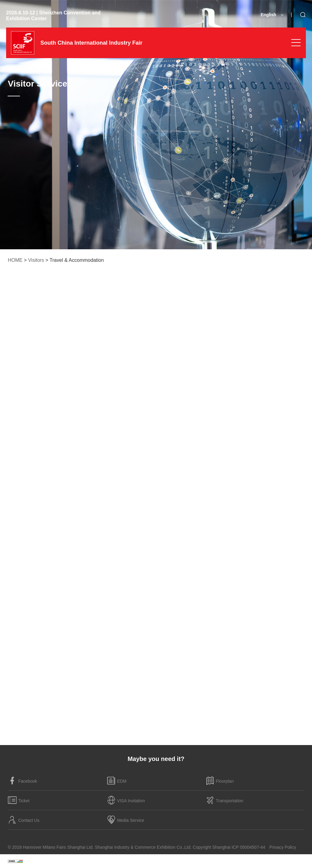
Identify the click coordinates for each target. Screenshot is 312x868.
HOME (15, 260)
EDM (117, 781)
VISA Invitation (126, 800)
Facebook (22, 781)
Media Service (125, 820)
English (268, 15)
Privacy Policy (283, 847)
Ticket (19, 800)
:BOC (299, 861)
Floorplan (220, 781)
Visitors (36, 260)
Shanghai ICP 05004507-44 (239, 847)
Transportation (224, 800)
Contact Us (23, 820)
